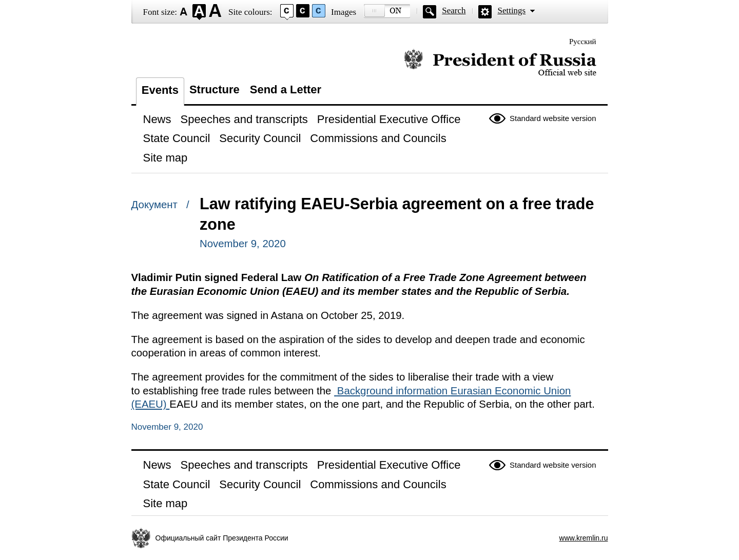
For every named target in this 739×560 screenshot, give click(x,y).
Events (160, 90)
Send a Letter (286, 89)
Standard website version (553, 118)
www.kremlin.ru (584, 538)
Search (454, 11)
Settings (511, 11)
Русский (583, 42)
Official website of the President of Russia (500, 63)
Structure (215, 89)
